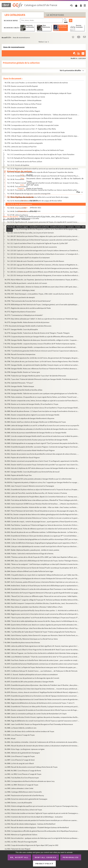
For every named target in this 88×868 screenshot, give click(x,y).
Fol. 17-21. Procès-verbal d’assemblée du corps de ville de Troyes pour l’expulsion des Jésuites (40, 172)
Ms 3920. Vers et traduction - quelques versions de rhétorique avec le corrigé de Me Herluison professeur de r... (42, 838)
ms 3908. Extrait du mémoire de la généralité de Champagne (26, 799)
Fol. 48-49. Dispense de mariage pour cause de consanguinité (29, 194)
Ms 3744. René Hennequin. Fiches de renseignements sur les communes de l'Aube (33, 139)
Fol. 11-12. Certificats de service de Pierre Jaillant (25, 162)
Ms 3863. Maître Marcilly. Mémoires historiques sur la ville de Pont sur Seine (31, 639)
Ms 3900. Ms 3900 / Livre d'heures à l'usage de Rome (23, 771)
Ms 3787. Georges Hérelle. (42, 365)
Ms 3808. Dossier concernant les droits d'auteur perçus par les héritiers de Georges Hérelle (36, 440)
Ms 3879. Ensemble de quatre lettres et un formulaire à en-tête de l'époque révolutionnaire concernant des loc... (42, 696)
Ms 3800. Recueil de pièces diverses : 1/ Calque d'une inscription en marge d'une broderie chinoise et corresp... (42, 411)
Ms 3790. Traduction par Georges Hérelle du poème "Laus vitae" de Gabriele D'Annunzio (35, 376)
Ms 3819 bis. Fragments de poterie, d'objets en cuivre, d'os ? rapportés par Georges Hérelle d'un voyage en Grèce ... (42, 482)
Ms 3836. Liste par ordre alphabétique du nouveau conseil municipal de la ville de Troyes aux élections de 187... (42, 546)
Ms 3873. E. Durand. (31, 674)
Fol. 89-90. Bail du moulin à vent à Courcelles (23, 218)
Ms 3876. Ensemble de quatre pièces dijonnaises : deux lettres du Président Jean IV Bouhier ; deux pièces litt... (42, 685)
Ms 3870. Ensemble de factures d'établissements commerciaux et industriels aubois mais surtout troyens (41, 664)
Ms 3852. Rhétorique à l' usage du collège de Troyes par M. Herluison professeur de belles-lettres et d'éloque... (42, 600)
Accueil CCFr (6, 37)
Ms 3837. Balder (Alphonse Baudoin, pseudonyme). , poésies (32, 550)
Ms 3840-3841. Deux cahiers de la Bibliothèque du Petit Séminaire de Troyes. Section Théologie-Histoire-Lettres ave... (42, 561)
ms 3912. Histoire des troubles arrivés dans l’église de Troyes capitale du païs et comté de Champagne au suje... (42, 813)
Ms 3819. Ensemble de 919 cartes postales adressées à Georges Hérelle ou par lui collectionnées (38, 479)
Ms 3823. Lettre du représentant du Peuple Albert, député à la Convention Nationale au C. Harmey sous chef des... (42, 497)
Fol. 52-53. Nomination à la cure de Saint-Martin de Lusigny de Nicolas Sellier (35, 201)
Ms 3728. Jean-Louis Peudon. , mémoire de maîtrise (36, 83)
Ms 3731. (38, 93)
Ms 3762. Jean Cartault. (20, 290)
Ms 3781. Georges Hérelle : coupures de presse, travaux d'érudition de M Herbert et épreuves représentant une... (41, 344)
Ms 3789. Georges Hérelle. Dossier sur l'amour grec (22, 372)
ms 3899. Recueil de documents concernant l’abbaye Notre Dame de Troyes (31, 767)
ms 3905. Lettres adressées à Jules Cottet (19, 788)
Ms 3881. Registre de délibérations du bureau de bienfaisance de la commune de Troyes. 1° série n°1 (40, 703)
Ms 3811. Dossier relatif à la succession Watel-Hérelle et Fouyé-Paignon (30, 450)
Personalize (71, 857)
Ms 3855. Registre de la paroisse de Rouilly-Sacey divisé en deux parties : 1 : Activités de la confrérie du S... (42, 610)
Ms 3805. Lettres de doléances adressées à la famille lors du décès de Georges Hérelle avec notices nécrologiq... (42, 429)
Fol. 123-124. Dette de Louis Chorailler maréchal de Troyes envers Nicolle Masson (36, 261)
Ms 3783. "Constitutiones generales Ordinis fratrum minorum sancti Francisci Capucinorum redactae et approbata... (42, 351)
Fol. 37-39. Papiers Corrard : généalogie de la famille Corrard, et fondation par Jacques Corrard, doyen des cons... (43, 183)
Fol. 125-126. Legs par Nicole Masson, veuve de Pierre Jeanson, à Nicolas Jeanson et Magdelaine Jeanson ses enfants (43, 265)
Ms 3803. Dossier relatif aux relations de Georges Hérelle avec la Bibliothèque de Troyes (35, 422)
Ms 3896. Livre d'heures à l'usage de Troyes (20, 756)
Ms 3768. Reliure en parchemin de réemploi (20, 297)
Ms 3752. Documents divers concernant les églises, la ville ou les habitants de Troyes (34, 150)
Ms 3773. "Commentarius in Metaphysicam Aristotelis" (24, 315)
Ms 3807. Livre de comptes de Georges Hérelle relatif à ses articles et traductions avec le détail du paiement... (42, 436)
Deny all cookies (46, 857)
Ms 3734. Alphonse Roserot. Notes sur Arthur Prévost (23, 104)
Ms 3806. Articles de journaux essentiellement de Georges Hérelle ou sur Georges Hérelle (35, 433)
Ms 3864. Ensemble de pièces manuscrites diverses (22, 642)
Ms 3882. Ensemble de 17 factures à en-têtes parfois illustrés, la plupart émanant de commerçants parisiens (42, 706)
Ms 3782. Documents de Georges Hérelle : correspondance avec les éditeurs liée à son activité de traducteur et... (41, 347)
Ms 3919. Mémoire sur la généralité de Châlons (21, 835)
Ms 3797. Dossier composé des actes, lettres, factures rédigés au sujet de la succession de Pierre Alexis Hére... (42, 401)
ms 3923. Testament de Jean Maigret (17, 849)
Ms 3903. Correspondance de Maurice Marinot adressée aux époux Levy (30, 781)
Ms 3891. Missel (10, 738)
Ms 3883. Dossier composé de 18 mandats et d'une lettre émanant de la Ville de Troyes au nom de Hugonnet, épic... (42, 710)
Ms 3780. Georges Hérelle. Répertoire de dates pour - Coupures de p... (42, 340)
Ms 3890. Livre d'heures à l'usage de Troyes (20, 735)
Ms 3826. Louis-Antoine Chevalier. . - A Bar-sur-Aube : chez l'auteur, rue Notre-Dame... (42, 507)
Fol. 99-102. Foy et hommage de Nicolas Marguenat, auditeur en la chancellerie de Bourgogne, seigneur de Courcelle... (43, 229)
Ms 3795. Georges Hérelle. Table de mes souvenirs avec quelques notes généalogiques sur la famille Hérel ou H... (42, 393)
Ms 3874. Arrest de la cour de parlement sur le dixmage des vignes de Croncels (32, 678)
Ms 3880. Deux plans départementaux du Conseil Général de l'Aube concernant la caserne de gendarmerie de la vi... (42, 699)
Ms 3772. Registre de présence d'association (20, 312)
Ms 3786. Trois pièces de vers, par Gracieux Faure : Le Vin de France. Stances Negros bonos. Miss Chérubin (42, 361)
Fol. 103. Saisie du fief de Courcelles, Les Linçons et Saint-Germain (31, 233)
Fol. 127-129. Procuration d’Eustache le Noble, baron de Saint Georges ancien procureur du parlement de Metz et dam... (43, 268)
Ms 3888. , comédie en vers (21, 728)
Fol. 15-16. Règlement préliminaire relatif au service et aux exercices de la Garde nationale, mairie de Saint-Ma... (43, 169)
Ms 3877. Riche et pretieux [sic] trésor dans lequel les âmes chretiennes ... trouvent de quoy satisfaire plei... (42, 689)
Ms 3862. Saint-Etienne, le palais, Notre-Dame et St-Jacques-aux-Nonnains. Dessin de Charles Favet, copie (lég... (42, 635)
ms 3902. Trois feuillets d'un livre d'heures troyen (22, 778)
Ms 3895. (22, 753)
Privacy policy (44, 864)
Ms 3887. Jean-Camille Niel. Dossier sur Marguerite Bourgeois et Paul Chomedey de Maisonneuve (39, 724)
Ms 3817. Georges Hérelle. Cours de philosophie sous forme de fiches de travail (32, 472)
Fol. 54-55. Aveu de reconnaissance (20, 204)
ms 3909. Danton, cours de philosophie (18, 803)
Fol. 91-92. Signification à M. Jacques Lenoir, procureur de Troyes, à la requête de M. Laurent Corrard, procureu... (43, 222)
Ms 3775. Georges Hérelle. (27, 322)
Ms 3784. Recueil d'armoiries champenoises (20, 354)
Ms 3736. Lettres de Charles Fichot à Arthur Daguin (22, 111)
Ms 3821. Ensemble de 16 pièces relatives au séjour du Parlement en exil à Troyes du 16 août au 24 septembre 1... (42, 489)
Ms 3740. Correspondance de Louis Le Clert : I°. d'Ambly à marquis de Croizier (32, 125)
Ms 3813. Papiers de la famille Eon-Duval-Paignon (22, 457)
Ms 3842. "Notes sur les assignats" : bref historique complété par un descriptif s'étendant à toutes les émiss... (42, 564)
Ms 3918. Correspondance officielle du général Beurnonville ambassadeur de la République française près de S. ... (42, 831)
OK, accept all (19, 857)
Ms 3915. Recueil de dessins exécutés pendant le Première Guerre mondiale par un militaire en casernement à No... (42, 820)
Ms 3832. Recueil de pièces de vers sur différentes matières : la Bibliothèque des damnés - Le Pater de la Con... (42, 532)
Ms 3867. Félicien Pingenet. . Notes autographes (42, 653)
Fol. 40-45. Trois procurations (18, 186)
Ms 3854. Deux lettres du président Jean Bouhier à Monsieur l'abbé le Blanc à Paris (34, 607)
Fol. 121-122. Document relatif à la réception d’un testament (28, 258)
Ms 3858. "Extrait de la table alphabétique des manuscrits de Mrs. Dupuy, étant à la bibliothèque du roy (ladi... (42, 621)
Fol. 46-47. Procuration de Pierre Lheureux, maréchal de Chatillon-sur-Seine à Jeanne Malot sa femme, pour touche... (43, 190)
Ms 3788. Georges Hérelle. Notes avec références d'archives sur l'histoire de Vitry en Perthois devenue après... (42, 369)
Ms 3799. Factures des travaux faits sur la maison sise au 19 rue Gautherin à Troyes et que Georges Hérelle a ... (42, 408)
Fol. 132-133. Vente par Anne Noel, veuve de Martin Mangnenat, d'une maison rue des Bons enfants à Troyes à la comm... (43, 275)
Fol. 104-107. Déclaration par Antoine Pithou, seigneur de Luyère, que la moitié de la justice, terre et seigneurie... (43, 236)
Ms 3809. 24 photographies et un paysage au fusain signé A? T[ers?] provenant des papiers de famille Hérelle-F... (42, 443)
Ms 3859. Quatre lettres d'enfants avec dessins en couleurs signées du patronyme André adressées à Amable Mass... (42, 625)
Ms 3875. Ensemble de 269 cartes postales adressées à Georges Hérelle (29, 682)
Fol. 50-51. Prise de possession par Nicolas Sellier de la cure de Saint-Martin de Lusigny (38, 197)
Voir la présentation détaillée (70, 70)
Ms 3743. (42, 136)
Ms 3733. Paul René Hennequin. (23, 100)
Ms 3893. (42, 746)
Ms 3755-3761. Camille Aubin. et (42, 287)
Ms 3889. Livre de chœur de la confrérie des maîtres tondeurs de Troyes (29, 731)
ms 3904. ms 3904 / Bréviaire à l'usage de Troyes (21, 785)
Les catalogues (15, 15)
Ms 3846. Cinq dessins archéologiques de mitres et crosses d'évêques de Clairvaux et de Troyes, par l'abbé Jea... (42, 578)
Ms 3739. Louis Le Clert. (28, 122)
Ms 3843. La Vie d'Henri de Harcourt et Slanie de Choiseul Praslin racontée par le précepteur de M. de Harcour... (42, 568)
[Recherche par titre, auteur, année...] (41, 20)
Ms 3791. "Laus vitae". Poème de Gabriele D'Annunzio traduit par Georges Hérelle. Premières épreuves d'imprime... (42, 379)
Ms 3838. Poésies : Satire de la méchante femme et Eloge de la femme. (29, 554)
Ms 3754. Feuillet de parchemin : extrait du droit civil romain (26, 283)
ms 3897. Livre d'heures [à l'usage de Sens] (20, 760)
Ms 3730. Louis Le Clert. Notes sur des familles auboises (24, 90)
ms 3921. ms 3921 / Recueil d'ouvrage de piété (21, 842)
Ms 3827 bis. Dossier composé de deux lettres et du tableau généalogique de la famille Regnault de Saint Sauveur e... (42, 514)
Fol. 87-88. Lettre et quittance (18, 215)
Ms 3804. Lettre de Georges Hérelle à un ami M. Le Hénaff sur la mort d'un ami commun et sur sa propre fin (42, 425)
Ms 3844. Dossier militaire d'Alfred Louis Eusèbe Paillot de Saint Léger (29, 571)
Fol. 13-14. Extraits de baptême (18, 165)
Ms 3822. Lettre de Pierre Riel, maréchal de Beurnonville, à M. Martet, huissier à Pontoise (36, 493)
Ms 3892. (42, 742)
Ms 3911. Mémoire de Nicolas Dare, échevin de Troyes (23, 810)
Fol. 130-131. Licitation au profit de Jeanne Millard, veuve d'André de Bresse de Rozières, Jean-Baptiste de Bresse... (43, 272)
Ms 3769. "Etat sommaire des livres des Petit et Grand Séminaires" (28, 301)
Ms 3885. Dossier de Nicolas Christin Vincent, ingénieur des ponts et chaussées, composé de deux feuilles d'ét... (42, 717)
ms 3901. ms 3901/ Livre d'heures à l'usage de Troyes (23, 774)
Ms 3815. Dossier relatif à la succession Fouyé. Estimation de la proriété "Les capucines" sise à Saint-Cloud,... (42, 465)
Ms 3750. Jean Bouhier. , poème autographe (24, 143)
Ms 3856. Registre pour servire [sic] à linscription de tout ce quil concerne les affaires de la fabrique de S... (42, 614)
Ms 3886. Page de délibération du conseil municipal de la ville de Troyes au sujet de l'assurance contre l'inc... (42, 721)
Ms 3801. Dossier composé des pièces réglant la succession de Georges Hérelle (32, 415)
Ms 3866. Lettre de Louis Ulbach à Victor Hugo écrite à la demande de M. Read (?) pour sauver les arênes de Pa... (42, 650)
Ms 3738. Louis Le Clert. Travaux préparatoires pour (38, 118)
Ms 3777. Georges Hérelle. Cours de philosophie (21, 329)
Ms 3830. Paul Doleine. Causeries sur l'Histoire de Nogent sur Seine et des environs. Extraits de (42, 525)
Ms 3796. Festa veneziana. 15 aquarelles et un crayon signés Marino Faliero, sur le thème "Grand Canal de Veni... (42, 397)
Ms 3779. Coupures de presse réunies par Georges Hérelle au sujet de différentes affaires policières (39, 337)
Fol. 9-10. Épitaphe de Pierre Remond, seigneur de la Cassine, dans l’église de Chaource (38, 158)
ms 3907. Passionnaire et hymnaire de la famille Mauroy (24, 795)
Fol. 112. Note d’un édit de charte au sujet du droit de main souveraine (32, 247)
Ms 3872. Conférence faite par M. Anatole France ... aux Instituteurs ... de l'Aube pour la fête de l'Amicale (41, 671)
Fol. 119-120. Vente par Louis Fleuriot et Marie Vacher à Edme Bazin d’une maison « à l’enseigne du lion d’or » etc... (43, 254)
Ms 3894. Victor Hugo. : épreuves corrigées (25, 749)
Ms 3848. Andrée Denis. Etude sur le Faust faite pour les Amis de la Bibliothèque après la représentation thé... (42, 586)
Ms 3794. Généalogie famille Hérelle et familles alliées (23, 390)
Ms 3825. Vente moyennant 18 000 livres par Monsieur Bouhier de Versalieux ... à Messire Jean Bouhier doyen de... (42, 504)
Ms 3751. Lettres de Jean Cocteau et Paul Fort (21, 147)
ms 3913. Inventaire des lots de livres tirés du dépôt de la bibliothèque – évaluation (34, 817)
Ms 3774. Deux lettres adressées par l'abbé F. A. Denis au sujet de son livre (42, 319)
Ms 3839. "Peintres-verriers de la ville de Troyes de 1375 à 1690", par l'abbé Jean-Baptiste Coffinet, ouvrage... (42, 557)
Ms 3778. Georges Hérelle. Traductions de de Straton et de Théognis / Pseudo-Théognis (37, 333)
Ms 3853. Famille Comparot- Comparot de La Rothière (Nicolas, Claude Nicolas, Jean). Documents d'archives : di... (42, 603)
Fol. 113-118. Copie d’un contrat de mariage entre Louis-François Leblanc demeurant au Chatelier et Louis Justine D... (43, 250)
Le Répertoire (55, 15)
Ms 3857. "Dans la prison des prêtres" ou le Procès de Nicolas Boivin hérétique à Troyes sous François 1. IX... (42, 618)
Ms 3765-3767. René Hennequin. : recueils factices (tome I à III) (39, 294)
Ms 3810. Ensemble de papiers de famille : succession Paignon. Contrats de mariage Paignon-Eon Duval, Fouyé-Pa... (42, 447)
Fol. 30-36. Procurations (16, 179)
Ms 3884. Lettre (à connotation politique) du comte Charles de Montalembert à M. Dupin (36, 714)
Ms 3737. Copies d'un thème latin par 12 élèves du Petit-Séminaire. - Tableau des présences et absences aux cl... (42, 115)
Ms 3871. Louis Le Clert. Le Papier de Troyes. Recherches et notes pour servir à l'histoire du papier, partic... (41, 667)
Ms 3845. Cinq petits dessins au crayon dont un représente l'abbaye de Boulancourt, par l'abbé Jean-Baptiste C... (42, 575)
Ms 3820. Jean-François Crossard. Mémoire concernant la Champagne (29, 486)
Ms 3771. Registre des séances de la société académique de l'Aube (28, 308)
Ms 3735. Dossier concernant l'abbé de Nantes (21, 107)
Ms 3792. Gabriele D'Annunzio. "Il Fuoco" (19, 383)
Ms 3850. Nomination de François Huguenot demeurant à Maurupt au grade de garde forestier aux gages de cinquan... (42, 593)
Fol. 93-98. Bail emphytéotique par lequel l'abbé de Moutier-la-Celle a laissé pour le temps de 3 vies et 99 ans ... (43, 226)
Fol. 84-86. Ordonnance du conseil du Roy (22, 211)
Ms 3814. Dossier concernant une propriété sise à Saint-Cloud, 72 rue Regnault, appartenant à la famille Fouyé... (42, 461)
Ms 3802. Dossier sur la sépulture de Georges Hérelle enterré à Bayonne (29, 418)
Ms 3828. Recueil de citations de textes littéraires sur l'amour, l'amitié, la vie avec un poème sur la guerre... (42, 518)
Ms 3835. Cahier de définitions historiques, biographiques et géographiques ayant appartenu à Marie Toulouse (42, 543)
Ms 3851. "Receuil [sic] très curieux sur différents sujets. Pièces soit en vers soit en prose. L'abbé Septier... (41, 596)
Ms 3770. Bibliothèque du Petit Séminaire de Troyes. (42, 304)
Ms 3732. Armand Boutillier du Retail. (25, 97)
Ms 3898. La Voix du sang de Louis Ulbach (19, 763)
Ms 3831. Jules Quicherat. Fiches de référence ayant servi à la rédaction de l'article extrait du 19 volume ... (42, 529)
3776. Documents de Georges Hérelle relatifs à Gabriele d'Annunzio (28, 326)
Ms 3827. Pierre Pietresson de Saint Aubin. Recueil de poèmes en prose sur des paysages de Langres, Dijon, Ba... (42, 511)
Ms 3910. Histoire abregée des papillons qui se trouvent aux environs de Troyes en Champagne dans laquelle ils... (42, 806)
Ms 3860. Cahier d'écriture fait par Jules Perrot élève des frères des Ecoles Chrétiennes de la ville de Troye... (42, 628)
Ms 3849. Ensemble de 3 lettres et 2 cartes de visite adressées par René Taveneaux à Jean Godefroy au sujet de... (42, 589)
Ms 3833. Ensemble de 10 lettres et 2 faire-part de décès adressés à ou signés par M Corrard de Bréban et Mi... (42, 536)
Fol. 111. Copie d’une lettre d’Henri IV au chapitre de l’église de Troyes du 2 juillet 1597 (38, 243)
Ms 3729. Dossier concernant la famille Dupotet (21, 86)
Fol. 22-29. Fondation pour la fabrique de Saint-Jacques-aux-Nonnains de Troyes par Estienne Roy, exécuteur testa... (43, 176)
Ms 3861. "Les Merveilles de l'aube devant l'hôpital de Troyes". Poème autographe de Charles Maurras (40, 632)
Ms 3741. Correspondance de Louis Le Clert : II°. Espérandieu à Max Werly (30, 129)
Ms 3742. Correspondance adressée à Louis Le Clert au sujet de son (35, 132)
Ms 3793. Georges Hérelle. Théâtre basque (19, 386)
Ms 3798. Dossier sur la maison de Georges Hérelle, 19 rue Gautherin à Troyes (31, 404)
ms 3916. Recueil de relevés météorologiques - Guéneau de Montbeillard (30, 824)
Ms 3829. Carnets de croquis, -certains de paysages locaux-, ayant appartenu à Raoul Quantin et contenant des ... (42, 521)
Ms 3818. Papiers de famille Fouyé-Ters (18, 475)
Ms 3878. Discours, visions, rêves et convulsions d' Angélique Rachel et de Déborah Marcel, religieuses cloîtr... (42, 692)
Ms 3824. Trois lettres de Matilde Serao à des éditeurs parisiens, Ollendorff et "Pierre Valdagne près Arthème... (42, 500)
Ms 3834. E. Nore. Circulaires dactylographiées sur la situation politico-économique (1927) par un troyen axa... (42, 539)
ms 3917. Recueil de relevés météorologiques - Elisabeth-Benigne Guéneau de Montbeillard (37, 827)
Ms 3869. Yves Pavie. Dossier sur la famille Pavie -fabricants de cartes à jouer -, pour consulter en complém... (42, 660)
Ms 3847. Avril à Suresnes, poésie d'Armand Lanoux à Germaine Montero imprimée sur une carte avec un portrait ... (42, 582)
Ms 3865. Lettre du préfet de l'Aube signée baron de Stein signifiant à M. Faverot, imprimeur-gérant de (42, 646)
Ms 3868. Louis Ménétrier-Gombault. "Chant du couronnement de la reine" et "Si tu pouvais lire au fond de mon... (42, 657)
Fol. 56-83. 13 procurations (17, 208)
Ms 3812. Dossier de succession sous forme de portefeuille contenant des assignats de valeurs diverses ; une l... (42, 454)
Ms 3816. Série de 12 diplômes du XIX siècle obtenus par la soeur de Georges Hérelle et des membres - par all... (42, 468)
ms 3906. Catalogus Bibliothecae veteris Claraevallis (23, 792)
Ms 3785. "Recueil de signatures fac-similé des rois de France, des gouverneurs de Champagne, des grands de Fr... (42, 358)
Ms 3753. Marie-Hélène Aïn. (42, 280)
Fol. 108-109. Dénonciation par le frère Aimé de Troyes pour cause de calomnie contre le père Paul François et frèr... (43, 240)
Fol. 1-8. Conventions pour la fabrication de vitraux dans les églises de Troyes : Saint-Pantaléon (41, 154)
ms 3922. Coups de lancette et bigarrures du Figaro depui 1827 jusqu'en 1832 (31, 845)
